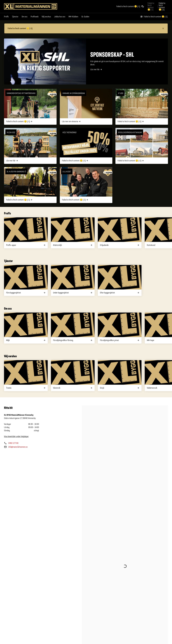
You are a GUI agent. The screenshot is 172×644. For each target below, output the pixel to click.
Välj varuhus (46, 17)
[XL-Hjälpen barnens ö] (30, 185)
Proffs (6, 17)
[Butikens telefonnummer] (11, 443)
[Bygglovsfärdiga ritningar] (142, 146)
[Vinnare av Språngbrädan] (86, 107)
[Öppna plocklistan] (130, 6)
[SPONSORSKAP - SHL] (86, 61)
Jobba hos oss (60, 17)
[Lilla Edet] (86, 185)
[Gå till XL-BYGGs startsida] (31, 6)
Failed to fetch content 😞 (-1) (154, 17)
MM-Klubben (73, 17)
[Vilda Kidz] (30, 146)
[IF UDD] (142, 107)
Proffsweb (35, 17)
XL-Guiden (85, 17)
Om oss (25, 17)
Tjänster (15, 17)
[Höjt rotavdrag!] (86, 146)
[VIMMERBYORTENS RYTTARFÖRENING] (30, 107)
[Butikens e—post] (16, 447)
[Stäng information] (163, 28)
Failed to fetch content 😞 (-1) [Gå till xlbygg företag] (151, 6)
